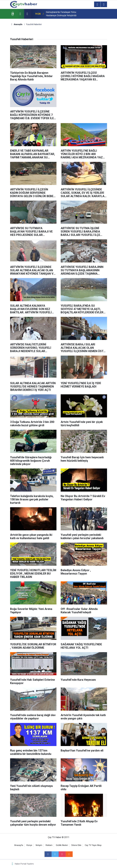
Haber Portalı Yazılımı (24, 864)
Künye (29, 845)
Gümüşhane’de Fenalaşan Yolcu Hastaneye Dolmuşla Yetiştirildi (61, 14)
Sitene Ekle (76, 845)
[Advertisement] (84, 101)
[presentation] (20, 14)
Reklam (49, 845)
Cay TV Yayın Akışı (93, 845)
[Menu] (97, 4)
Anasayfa (19, 845)
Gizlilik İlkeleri (62, 845)
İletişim (39, 845)
